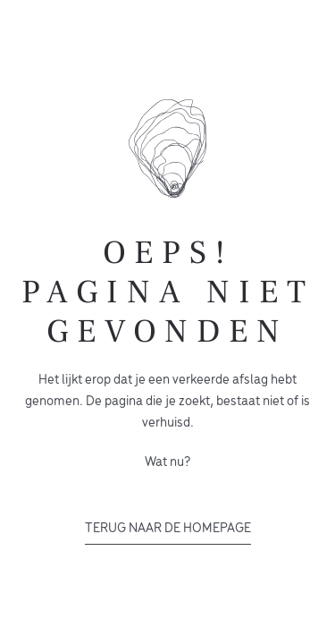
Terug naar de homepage (168, 529)
